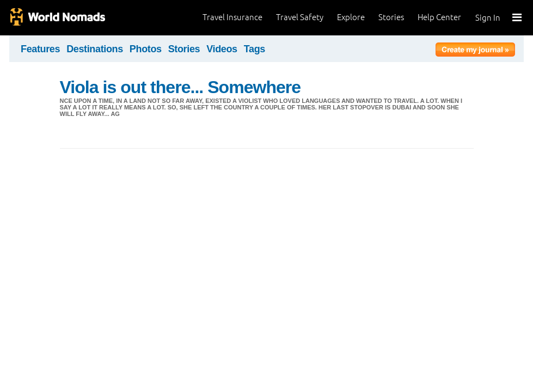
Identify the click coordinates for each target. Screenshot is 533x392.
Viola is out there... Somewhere (180, 87)
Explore (351, 17)
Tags (255, 49)
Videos (222, 49)
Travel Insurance (232, 17)
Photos (146, 49)
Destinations (95, 49)
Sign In (488, 18)
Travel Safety (300, 17)
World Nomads (57, 18)
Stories (391, 17)
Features (40, 49)
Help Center (439, 17)
